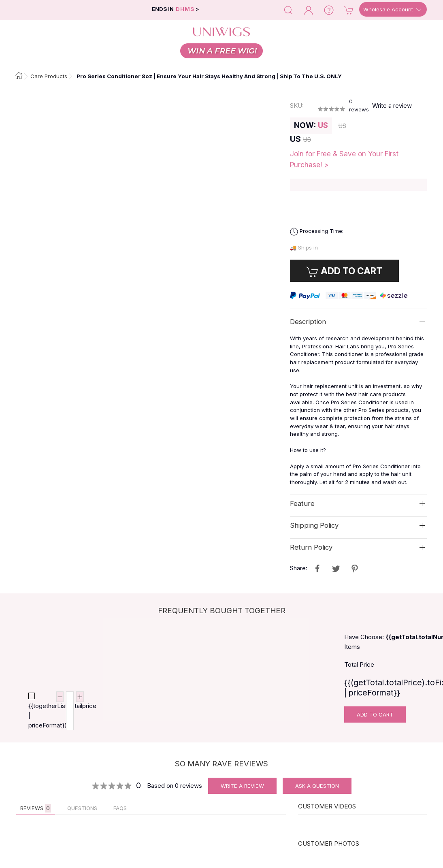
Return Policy (311, 547)
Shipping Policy (314, 525)
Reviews (36, 808)
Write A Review (242, 786)
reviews (359, 105)
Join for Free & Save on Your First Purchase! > (344, 159)
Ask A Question (317, 786)
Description (308, 322)
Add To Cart (375, 714)
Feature (302, 503)
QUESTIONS (82, 808)
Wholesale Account (393, 10)
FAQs (120, 808)
